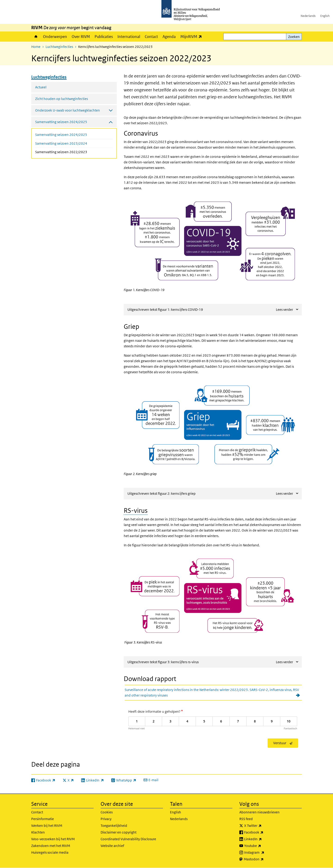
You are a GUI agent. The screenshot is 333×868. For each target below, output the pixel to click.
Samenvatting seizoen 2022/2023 (73, 152)
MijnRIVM (192, 36)
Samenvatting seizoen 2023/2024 (61, 143)
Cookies (107, 812)
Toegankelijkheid (114, 826)
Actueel (41, 87)
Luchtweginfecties (59, 47)
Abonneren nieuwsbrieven (259, 812)
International (129, 37)
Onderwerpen (55, 37)
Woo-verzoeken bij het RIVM (53, 839)
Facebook (264, 832)
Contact (151, 37)
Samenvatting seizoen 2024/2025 (61, 135)
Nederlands (308, 16)
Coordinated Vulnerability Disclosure (128, 839)
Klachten (38, 832)
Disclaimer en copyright (119, 832)
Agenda (169, 37)
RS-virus (136, 511)
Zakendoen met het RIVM (51, 846)
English (325, 16)
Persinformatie (43, 819)
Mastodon (264, 859)
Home (36, 37)
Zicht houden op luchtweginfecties (62, 99)
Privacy (106, 819)
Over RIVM (81, 37)
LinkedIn (263, 839)
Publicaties (104, 37)
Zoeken (294, 37)
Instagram (264, 852)
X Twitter (263, 826)
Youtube (263, 846)
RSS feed (246, 819)
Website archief (112, 846)
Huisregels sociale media (50, 852)
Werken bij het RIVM (47, 826)
